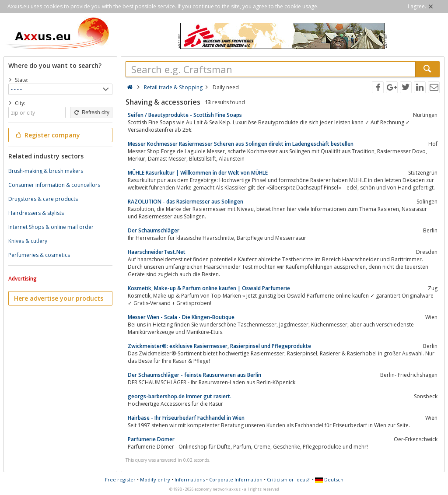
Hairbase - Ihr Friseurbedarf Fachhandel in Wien (186, 418)
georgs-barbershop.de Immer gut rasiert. (180, 396)
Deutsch (329, 479)
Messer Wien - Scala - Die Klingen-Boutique (181, 317)
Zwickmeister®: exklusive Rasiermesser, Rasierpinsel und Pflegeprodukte (219, 346)
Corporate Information (236, 479)
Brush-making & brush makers (46, 171)
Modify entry (155, 479)
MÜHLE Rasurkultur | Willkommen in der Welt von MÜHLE (198, 173)
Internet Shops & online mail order (51, 227)
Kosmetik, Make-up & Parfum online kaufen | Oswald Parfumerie (209, 288)
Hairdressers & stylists (36, 213)
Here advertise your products (59, 298)
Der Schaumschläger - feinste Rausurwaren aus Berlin (194, 375)
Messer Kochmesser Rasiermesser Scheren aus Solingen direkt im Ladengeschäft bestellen (241, 144)
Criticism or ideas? (288, 479)
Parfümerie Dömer (151, 439)
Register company (47, 135)
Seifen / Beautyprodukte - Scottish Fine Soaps (185, 115)
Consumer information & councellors (54, 185)
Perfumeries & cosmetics (39, 255)
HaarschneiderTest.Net (157, 252)
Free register (120, 479)
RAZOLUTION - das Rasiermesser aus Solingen (185, 202)
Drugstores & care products (43, 199)
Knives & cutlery (28, 241)
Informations (190, 479)
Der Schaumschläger (154, 230)
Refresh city (91, 112)
